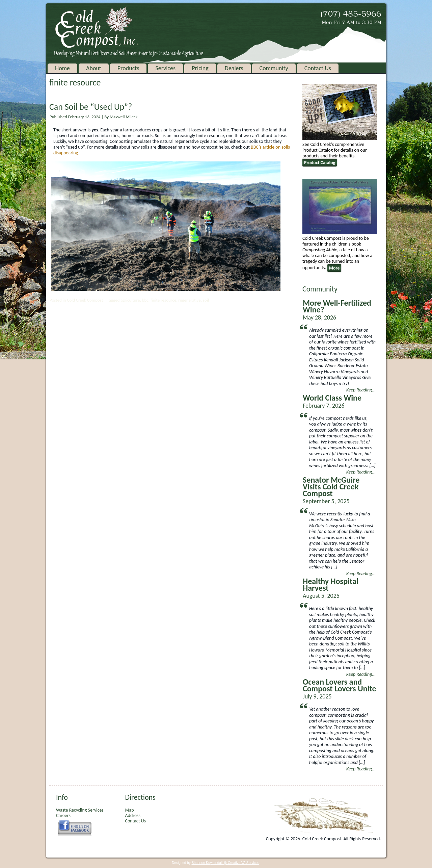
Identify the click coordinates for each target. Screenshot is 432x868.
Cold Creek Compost (85, 300)
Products (128, 68)
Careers (63, 815)
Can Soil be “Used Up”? (91, 107)
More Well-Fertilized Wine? (337, 306)
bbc (145, 300)
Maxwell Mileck (124, 117)
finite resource (163, 300)
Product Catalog (320, 163)
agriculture (130, 300)
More (334, 268)
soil (206, 300)
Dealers (234, 68)
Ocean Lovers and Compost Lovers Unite (340, 685)
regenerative (189, 300)
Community (274, 68)
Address (132, 815)
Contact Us (318, 68)
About (94, 68)
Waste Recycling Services (80, 810)
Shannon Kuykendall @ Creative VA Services (225, 863)
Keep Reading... (361, 390)
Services (165, 68)
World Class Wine (332, 398)
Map (129, 810)
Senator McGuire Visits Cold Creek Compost (331, 487)
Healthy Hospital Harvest (331, 584)
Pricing (200, 68)
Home (62, 68)
